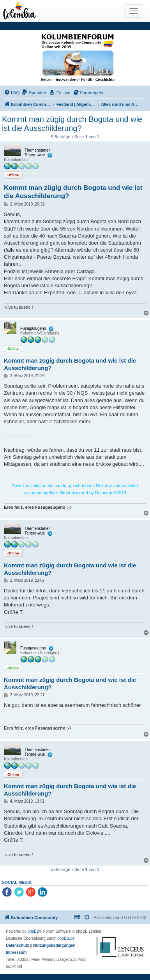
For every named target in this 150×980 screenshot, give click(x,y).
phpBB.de (66, 938)
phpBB (34, 931)
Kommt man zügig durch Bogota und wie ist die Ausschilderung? (72, 124)
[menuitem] (12, 93)
